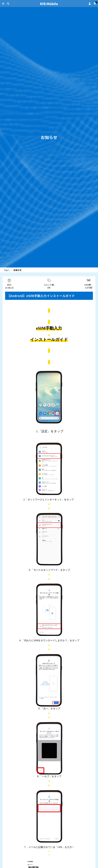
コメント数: (49, 286)
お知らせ (17, 270)
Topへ (7, 270)
